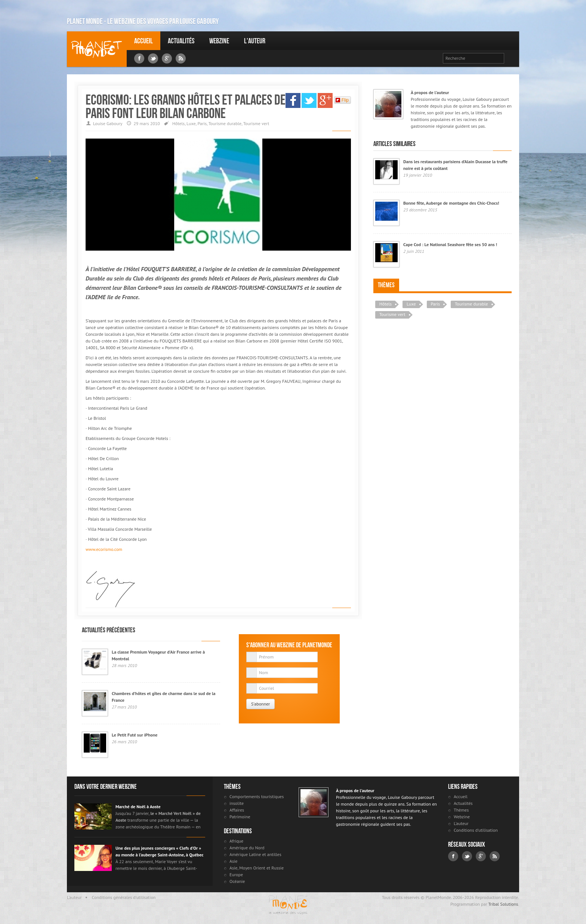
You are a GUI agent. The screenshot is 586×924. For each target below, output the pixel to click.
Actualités (181, 41)
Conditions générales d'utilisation (124, 897)
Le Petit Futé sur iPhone (135, 735)
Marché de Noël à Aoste (138, 807)
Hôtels (178, 123)
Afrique (236, 841)
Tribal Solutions (503, 904)
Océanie (237, 881)
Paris (202, 123)
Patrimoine (240, 817)
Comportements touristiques (257, 796)
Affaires (237, 810)
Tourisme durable (225, 123)
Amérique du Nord (247, 848)
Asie (233, 861)
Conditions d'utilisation (476, 830)
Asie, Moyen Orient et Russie (257, 868)
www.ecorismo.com (104, 549)
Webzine (219, 41)
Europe (236, 875)
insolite (237, 803)
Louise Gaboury (97, 49)
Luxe (191, 123)
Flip (342, 100)
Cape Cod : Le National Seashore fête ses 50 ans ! (450, 244)
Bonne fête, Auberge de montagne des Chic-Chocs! (451, 203)
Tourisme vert (256, 123)
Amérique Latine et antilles (255, 854)
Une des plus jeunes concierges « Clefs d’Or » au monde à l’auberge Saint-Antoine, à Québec (159, 851)
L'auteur (255, 41)
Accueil (144, 41)
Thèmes (386, 285)
